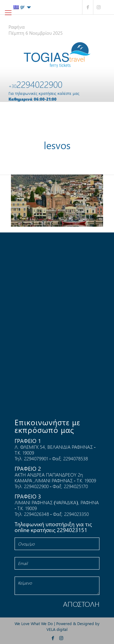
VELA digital (57, 629)
